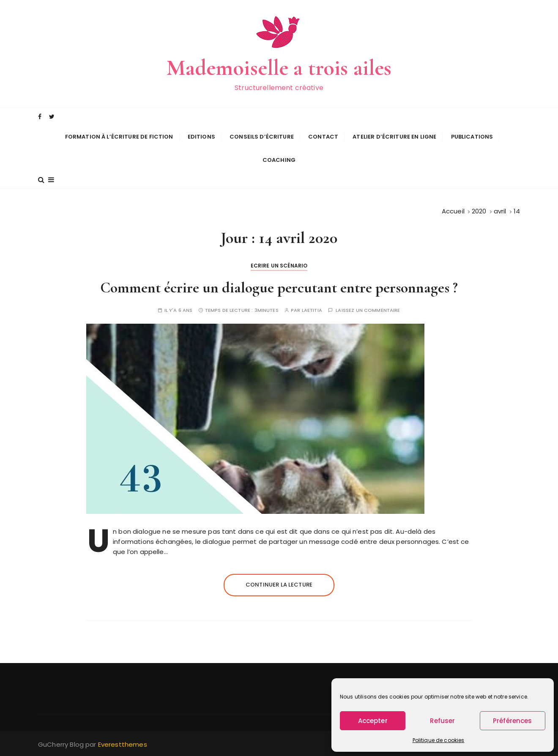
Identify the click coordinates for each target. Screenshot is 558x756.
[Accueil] (453, 211)
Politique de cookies (439, 740)
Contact (323, 137)
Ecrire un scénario (279, 266)
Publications (472, 137)
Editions (201, 137)
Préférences (513, 721)
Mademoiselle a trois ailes (279, 68)
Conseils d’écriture (262, 137)
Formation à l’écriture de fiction (119, 137)
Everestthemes (123, 744)
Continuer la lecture (279, 585)
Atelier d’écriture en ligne (394, 137)
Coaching (279, 160)
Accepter (373, 721)
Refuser (442, 721)
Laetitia (312, 310)
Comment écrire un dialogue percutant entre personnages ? (279, 288)
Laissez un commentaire (368, 310)
